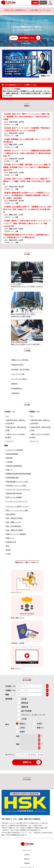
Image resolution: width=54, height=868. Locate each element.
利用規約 (27, 863)
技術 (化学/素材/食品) (14, 526)
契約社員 (23, 703)
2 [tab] (19, 79)
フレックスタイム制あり (19, 379)
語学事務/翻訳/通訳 (12, 478)
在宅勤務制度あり (17, 388)
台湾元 (20, 732)
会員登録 (35, 3)
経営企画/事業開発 (12, 454)
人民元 (20, 728)
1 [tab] (16, 79)
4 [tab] (25, 79)
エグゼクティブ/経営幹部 (15, 450)
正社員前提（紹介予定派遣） (21, 369)
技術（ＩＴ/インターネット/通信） (18, 510)
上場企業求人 (15, 393)
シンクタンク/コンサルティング (17, 501)
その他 (8, 554)
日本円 (38, 724)
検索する (32, 762)
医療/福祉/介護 (11, 542)
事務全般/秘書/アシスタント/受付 (17, 482)
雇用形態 (9, 699)
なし (8, 416)
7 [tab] (35, 79)
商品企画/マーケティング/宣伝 (16, 486)
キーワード (10, 755)
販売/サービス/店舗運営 (14, 497)
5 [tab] (29, 79)
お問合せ (27, 855)
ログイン (43, 3)
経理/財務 (9, 458)
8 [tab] (38, 79)
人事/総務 (9, 462)
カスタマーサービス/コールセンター (18, 490)
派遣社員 (23, 707)
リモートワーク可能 (18, 374)
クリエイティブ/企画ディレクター (17, 507)
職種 (7, 695)
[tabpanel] (27, 64)
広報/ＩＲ (9, 470)
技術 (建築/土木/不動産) (14, 530)
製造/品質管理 (11, 514)
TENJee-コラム (27, 850)
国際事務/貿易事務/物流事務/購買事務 (19, 474)
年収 (18, 736)
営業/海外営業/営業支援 (14, 493)
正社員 (22, 699)
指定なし (21, 724)
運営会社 (27, 859)
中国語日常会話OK (17, 365)
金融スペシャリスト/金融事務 (16, 534)
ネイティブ (10, 441)
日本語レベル (10, 686)
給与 (7, 724)
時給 (18, 744)
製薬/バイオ (10, 538)
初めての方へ (27, 43)
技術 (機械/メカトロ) (13, 522)
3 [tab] (22, 79)
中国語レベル (10, 690)
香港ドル (38, 728)
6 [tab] (32, 79)
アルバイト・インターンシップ (31, 715)
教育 (8, 546)
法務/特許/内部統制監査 (14, 466)
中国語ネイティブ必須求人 (20, 360)
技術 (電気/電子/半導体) (14, 518)
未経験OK (14, 384)
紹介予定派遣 (25, 711)
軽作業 (8, 550)
